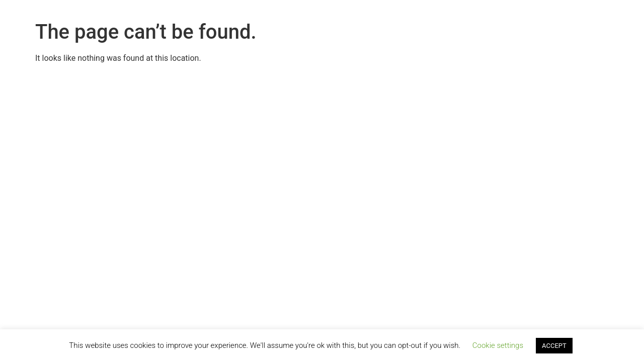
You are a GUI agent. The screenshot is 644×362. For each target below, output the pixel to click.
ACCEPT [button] (554, 346)
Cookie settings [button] (498, 345)
